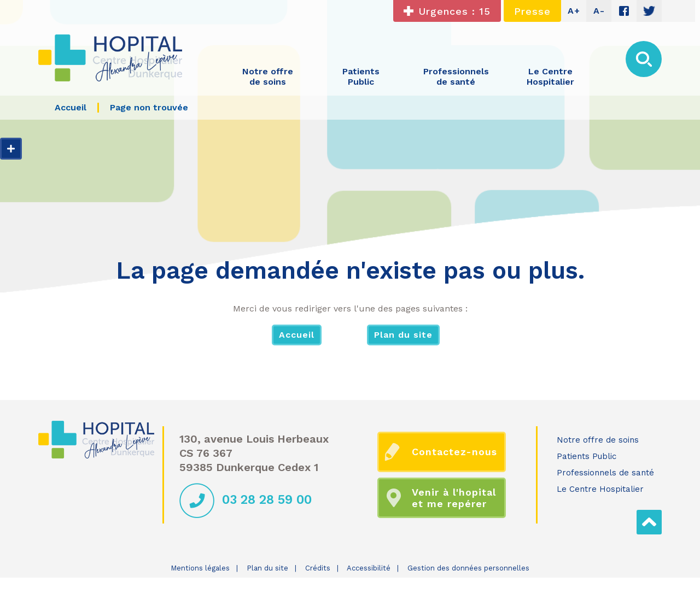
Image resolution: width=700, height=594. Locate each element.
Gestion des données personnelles (468, 568)
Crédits (318, 568)
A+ (574, 11)
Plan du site (403, 335)
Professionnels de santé (605, 473)
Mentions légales (200, 568)
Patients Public (587, 456)
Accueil (297, 335)
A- (599, 11)
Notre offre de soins (598, 440)
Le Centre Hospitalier (600, 489)
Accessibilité (369, 568)
